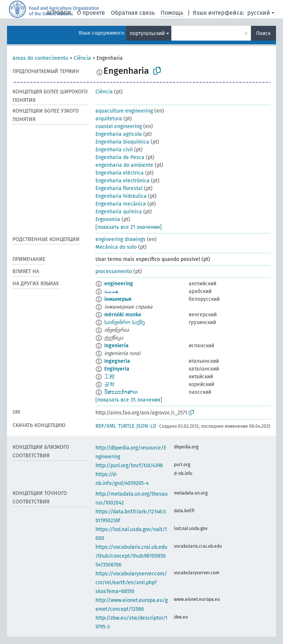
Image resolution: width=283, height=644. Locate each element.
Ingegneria (117, 361)
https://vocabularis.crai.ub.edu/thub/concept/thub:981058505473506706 (131, 556)
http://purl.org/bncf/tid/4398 (129, 466)
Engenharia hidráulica (121, 196)
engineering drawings (120, 239)
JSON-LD (146, 426)
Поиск (263, 33)
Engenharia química (119, 212)
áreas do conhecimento (40, 58)
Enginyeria (117, 369)
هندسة (111, 291)
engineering (119, 284)
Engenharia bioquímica (122, 142)
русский (259, 13)
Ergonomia (108, 219)
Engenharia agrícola (119, 134)
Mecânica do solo (116, 247)
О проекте (91, 13)
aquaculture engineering (124, 111)
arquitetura (109, 119)
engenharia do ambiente (124, 165)
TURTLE (126, 426)
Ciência (82, 58)
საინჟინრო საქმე (125, 322)
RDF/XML (106, 426)
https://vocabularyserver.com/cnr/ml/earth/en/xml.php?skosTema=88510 (131, 583)
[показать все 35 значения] (129, 400)
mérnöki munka (123, 315)
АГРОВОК (59, 13)
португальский (147, 33)
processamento (114, 271)
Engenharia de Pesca (120, 157)
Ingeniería (116, 346)
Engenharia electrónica (123, 181)
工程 (109, 377)
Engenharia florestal (119, 188)
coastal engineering (119, 126)
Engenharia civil (114, 150)
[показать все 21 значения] (129, 227)
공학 (109, 384)
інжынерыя (118, 299)
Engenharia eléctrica (120, 173)
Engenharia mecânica (121, 204)
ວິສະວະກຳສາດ (121, 392)
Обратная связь (133, 13)
